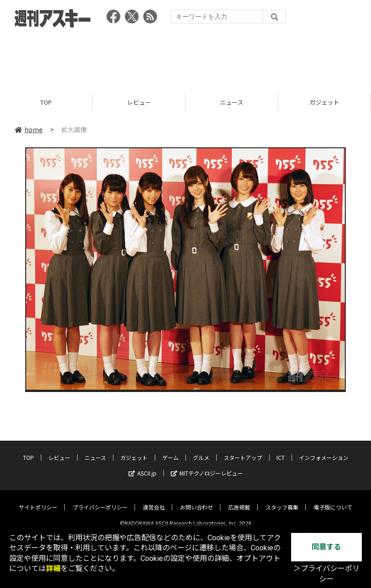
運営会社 (154, 500)
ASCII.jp (143, 466)
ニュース (232, 102)
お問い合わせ (197, 500)
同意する (326, 547)
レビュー (139, 102)
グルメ (201, 450)
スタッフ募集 (282, 500)
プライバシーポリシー (100, 500)
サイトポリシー (38, 500)
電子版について (333, 500)
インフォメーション (324, 450)
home (29, 129)
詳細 (53, 568)
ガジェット (324, 102)
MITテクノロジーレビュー (207, 466)
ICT (281, 450)
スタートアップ (243, 450)
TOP (46, 102)
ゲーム (170, 450)
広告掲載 (239, 500)
